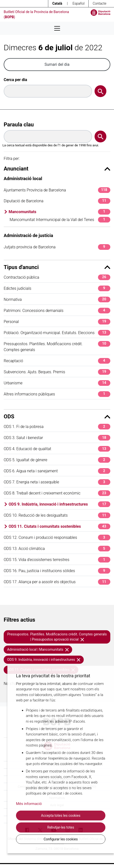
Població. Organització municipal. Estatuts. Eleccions (57, 333)
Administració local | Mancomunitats (38, 649)
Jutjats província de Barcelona (57, 247)
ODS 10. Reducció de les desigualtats (57, 515)
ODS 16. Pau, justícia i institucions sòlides (57, 571)
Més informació (29, 804)
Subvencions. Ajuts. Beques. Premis (57, 372)
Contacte (99, 3)
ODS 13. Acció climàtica (57, 549)
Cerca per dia (15, 80)
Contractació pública (57, 277)
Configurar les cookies (61, 839)
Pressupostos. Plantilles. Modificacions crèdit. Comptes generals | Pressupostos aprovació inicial (57, 637)
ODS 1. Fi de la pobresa (57, 427)
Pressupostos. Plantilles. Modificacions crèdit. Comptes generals (57, 347)
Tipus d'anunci (57, 267)
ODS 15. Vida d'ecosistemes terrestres (57, 560)
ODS (57, 417)
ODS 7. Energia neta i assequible (57, 482)
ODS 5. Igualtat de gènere (57, 460)
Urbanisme (57, 383)
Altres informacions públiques (57, 394)
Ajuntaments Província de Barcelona (57, 190)
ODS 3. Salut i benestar (57, 438)
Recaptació (57, 361)
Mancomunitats (59, 212)
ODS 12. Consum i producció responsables (57, 537)
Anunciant (57, 169)
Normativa (57, 299)
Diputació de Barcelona (57, 201)
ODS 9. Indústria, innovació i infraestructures (59, 504)
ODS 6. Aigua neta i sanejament (57, 471)
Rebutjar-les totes (61, 827)
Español (78, 3)
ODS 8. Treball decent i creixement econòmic (57, 493)
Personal (57, 322)
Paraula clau (19, 125)
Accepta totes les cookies (61, 816)
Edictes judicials (57, 288)
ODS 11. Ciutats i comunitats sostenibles (59, 526)
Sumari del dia (57, 64)
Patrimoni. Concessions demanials (57, 311)
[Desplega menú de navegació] (57, 28)
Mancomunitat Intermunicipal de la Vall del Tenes (60, 220)
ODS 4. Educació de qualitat (57, 449)
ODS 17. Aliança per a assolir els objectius (57, 582)
